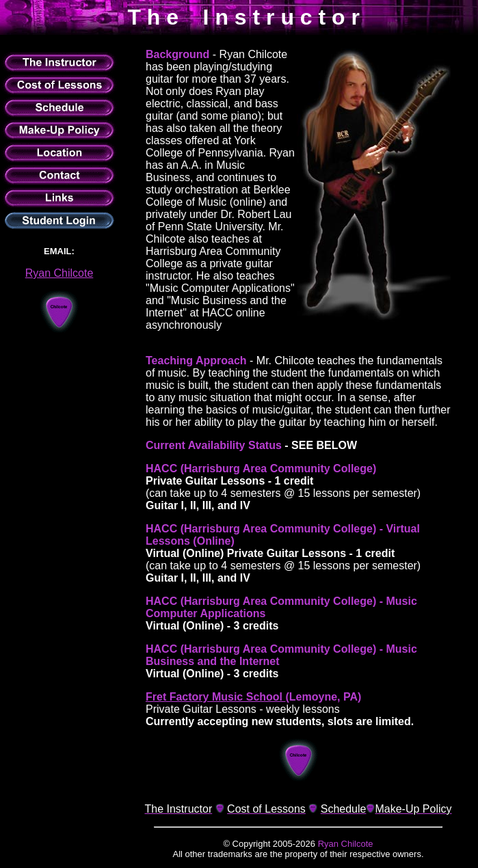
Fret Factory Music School (215, 697)
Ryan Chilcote (59, 273)
